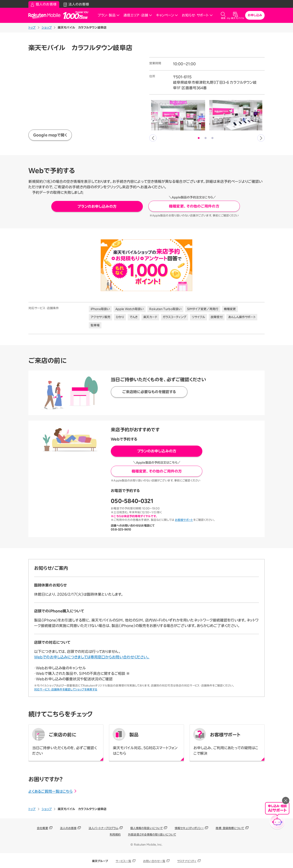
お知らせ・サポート (197, 15)
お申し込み (255, 15)
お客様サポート (184, 520)
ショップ (47, 28)
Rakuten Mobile (46, 15)
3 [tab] (213, 138)
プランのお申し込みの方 (97, 206)
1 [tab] (199, 138)
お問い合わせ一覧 (154, 861)
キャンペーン (167, 15)
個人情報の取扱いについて (146, 828)
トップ (32, 28)
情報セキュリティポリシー (189, 828)
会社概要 (42, 828)
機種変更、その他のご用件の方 (194, 206)
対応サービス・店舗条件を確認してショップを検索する (66, 689)
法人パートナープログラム (103, 828)
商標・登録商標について (230, 828)
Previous (153, 138)
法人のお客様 (68, 828)
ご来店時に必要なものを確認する (149, 392)
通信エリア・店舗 (138, 15)
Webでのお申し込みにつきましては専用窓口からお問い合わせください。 (92, 657)
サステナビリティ (187, 861)
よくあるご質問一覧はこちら (53, 791)
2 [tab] (206, 138)
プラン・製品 (109, 15)
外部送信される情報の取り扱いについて (152, 834)
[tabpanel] (178, 115)
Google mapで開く (50, 135)
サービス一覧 (123, 861)
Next (261, 138)
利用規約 (115, 834)
